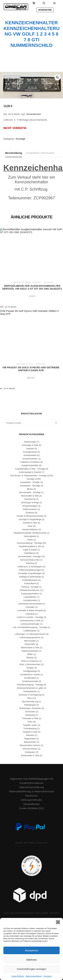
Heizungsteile (30, 536)
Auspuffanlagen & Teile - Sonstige (30, 469)
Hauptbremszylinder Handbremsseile (30, 533)
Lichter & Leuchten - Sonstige (30, 617)
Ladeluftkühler (30, 597)
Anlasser (30, 449)
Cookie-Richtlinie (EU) (32, 808)
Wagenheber (30, 739)
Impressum (48, 976)
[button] (58, 922)
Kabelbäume (30, 553)
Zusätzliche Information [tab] (40, 153)
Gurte (30, 526)
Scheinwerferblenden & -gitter (30, 688)
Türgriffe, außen (30, 725)
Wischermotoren (30, 749)
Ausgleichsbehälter (30, 465)
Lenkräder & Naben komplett (30, 610)
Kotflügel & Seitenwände (30, 577)
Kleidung (30, 563)
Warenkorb (45, 10)
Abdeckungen (30, 442)
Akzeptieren (32, 950)
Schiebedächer (30, 691)
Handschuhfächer (30, 530)
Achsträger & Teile (30, 445)
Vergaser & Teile (30, 732)
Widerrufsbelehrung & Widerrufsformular (31, 791)
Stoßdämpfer (30, 705)
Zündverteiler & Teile (30, 756)
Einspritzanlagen (30, 506)
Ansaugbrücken (30, 452)
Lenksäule (30, 614)
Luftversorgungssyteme (30, 637)
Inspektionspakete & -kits (30, 546)
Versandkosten (34, 114)
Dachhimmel (30, 499)
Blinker (30, 489)
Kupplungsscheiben (30, 594)
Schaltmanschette (30, 681)
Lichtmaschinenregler (30, 624)
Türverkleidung (30, 729)
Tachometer (30, 712)
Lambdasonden (30, 600)
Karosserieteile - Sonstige (29, 557)
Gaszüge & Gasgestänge (30, 519)
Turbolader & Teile (30, 718)
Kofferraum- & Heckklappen (30, 567)
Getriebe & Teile (30, 523)
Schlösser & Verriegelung (30, 695)
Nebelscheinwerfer (30, 651)
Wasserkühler (30, 742)
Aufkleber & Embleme (30, 462)
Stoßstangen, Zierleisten (30, 708)
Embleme (30, 513)
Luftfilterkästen (30, 631)
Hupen (30, 540)
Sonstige (20, 139)
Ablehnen (32, 960)
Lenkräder (30, 607)
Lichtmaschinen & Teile (30, 621)
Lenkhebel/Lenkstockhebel (30, 604)
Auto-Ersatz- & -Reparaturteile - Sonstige (28, 476)
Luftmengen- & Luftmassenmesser (30, 634)
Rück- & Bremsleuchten (30, 664)
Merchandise (30, 641)
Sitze (29, 698)
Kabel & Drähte (30, 550)
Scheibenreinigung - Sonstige (30, 685)
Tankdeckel (30, 715)
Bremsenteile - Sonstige (30, 492)
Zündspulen (30, 752)
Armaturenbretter (30, 459)
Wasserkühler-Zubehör (30, 745)
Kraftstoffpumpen (30, 580)
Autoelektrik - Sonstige (30, 486)
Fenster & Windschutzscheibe (30, 516)
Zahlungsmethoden (31, 800)
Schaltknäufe (30, 678)
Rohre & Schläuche (30, 661)
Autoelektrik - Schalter (30, 482)
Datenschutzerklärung (34, 976)
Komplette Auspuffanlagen (30, 573)
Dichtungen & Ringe (30, 503)
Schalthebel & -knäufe (30, 675)
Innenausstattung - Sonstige (29, 543)
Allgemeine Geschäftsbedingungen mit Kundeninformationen (32, 781)
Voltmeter (30, 735)
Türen (30, 722)
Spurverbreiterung (30, 702)
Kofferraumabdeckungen (30, 570)
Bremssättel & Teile (30, 496)
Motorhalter (30, 644)
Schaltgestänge (30, 671)
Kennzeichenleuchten (30, 560)
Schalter (30, 668)
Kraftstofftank (30, 584)
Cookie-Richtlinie (18, 976)
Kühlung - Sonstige (30, 587)
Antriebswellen (30, 455)
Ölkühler (30, 658)
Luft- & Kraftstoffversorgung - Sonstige (30, 627)
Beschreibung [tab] (14, 153)
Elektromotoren (30, 509)
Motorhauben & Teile (30, 648)
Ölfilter (30, 654)
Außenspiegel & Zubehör (30, 472)
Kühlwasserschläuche (29, 590)
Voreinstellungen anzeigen (32, 969)
